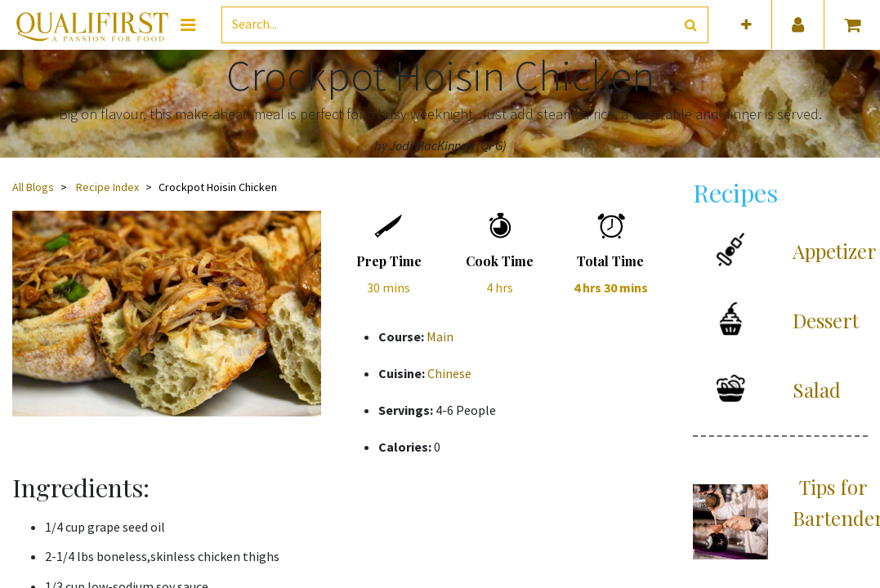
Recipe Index (107, 187)
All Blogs (33, 187)
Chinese (449, 373)
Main (440, 336)
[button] (746, 25)
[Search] (691, 25)
